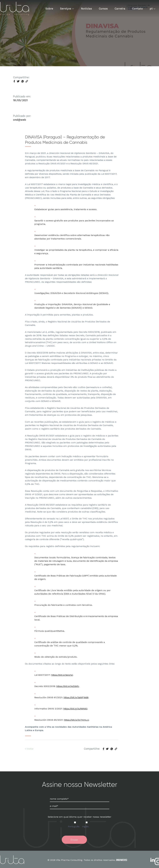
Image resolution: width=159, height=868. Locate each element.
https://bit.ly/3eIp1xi (62, 675)
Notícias (86, 9)
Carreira (120, 9)
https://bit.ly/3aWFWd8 (76, 697)
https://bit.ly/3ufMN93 (75, 709)
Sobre (49, 9)
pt (151, 9)
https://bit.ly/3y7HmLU (76, 720)
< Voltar (29, 749)
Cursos (103, 9)
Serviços (66, 9)
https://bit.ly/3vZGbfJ (68, 686)
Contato (137, 9)
